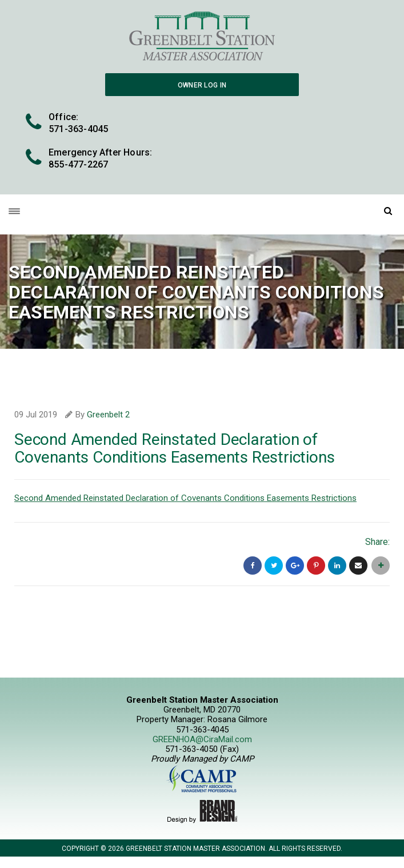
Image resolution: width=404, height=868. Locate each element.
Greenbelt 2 (108, 415)
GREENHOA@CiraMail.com (202, 739)
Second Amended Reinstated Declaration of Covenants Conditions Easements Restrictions (185, 498)
